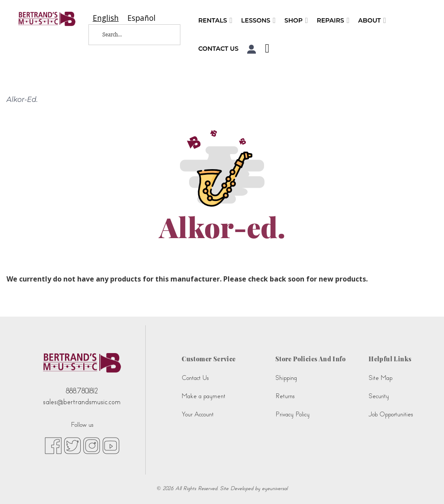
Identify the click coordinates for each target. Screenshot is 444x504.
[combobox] (106, 18)
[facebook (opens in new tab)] (53, 445)
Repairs (333, 21)
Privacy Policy (292, 414)
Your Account (198, 414)
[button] (252, 49)
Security (379, 396)
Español (142, 18)
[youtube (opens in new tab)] (111, 445)
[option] (142, 18)
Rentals (215, 21)
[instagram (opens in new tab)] (92, 445)
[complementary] (424, 484)
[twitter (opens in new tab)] (72, 445)
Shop (296, 21)
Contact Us (218, 49)
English (106, 18)
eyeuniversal (275, 488)
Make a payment (204, 396)
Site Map (380, 378)
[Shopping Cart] (265, 49)
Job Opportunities (391, 414)
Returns (285, 396)
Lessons (258, 21)
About (372, 21)
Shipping (286, 378)
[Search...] (128, 35)
